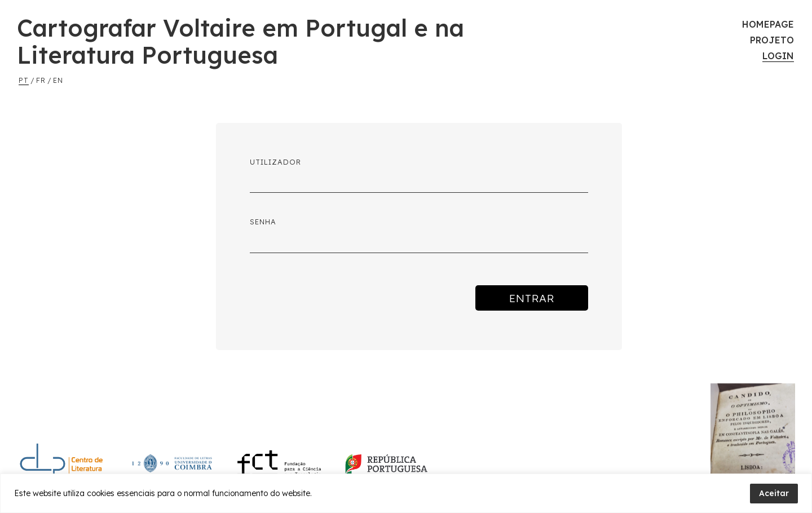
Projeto (772, 40)
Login (778, 56)
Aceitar (774, 493)
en (58, 80)
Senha (263, 222)
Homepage (768, 24)
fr (41, 80)
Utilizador (275, 162)
